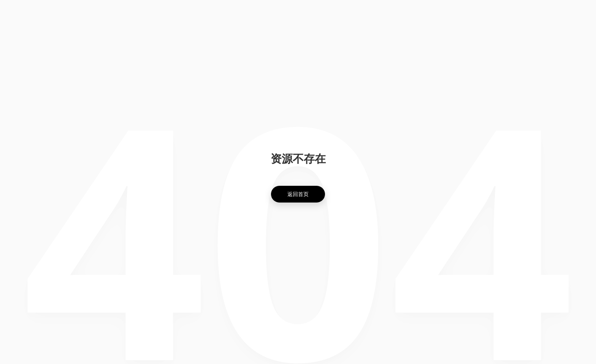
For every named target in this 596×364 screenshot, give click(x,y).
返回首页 (298, 194)
